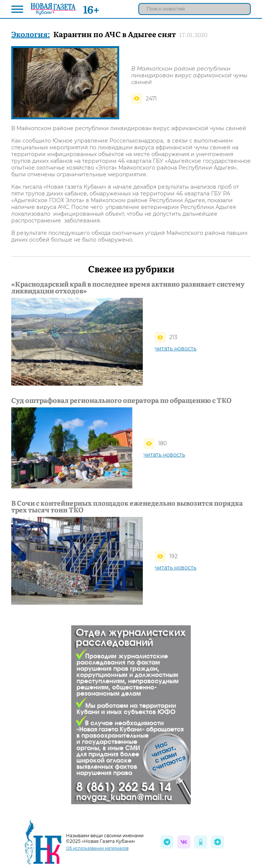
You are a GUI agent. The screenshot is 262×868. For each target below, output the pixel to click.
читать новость (176, 348)
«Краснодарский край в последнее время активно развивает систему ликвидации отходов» (128, 287)
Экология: (31, 34)
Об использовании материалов (97, 848)
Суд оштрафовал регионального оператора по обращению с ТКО (121, 400)
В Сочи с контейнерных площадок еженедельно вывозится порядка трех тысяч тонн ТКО (127, 506)
